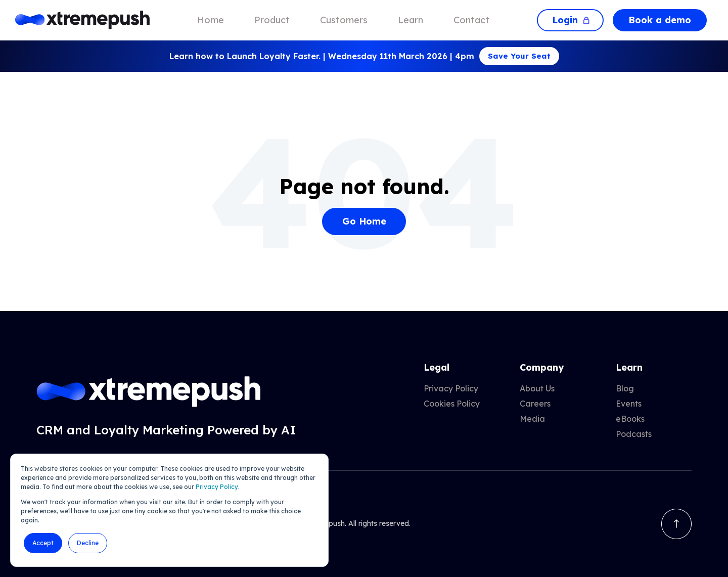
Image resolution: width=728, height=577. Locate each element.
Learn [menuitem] (411, 20)
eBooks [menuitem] (630, 419)
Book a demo (660, 20)
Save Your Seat (519, 56)
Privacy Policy (217, 487)
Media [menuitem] (532, 419)
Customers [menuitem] (344, 20)
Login (570, 20)
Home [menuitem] (211, 20)
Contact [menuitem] (471, 20)
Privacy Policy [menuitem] (451, 388)
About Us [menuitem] (537, 388)
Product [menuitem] (272, 20)
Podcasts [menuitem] (634, 434)
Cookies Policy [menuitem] (452, 404)
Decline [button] (88, 543)
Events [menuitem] (629, 404)
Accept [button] (43, 543)
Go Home (364, 221)
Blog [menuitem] (625, 388)
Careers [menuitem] (535, 404)
